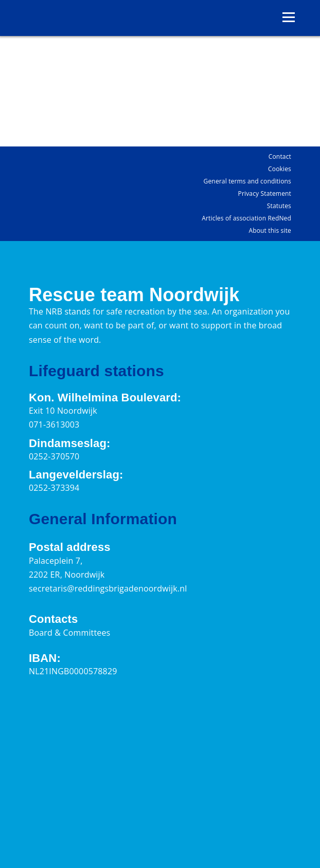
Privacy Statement (265, 193)
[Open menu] (289, 17)
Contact (280, 156)
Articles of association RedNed (246, 218)
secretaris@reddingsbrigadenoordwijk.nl (108, 588)
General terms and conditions (247, 181)
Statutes (279, 206)
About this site (270, 230)
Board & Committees (69, 633)
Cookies (280, 169)
